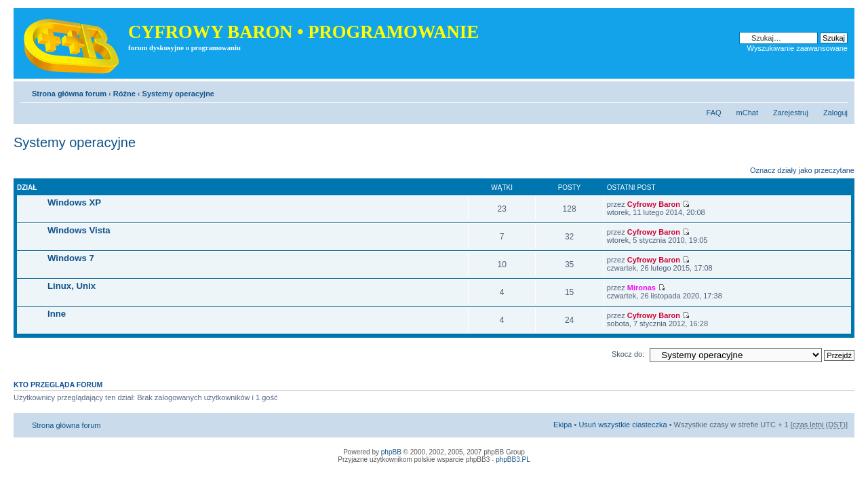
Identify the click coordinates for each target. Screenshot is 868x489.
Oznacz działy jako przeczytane (802, 170)
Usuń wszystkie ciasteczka (623, 425)
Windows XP (74, 202)
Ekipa (563, 425)
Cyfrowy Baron (654, 204)
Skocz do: (628, 354)
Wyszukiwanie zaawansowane (797, 48)
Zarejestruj (791, 113)
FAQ (714, 113)
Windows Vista (79, 230)
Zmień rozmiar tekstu (838, 91)
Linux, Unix (72, 286)
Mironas (642, 288)
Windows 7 (71, 258)
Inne (57, 314)
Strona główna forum (69, 94)
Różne (124, 94)
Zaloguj (835, 113)
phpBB (391, 452)
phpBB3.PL (513, 459)
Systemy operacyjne (178, 94)
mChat (747, 113)
